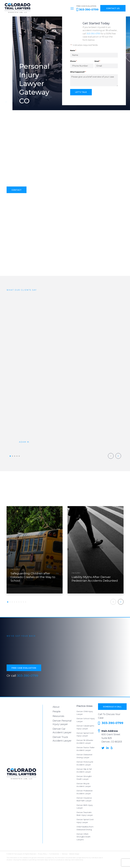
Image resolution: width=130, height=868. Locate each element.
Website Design (74, 854)
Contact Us (113, 8)
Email (97, 61)
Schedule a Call (112, 707)
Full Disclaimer (54, 854)
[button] (10, 456)
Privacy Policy (42, 854)
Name (73, 50)
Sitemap (64, 854)
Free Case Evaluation (24, 670)
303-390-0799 (93, 34)
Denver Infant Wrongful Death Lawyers (83, 837)
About (56, 707)
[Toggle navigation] (72, 8)
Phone (73, 61)
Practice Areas (85, 706)
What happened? (78, 72)
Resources (58, 716)
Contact (17, 192)
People (57, 712)
